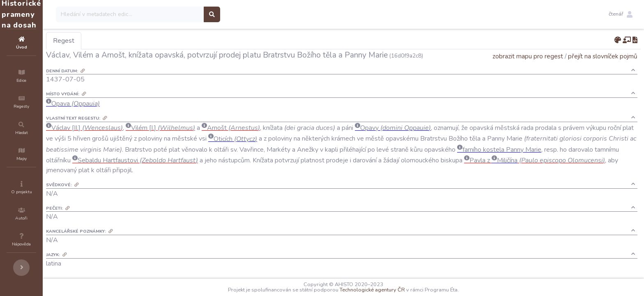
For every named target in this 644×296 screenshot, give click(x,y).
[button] (621, 14)
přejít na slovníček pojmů (603, 56)
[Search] (179, 14)
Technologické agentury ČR (397, 290)
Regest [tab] (113, 41)
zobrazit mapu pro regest (528, 56)
